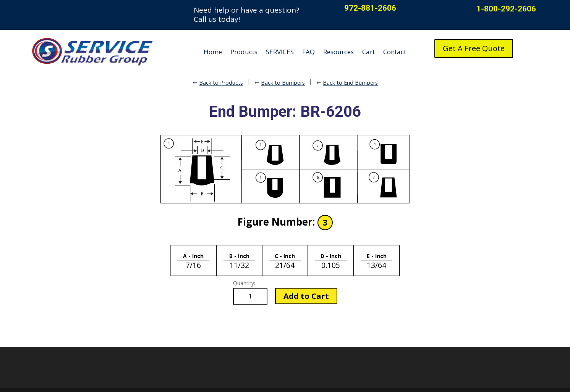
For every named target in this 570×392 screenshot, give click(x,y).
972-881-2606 (370, 8)
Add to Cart (306, 296)
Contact (395, 52)
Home (213, 52)
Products (244, 52)
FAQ (308, 52)
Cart (368, 52)
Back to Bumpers (283, 83)
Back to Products (221, 83)
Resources (338, 52)
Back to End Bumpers (350, 83)
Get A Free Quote (474, 48)
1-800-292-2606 (506, 9)
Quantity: (244, 283)
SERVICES (280, 52)
